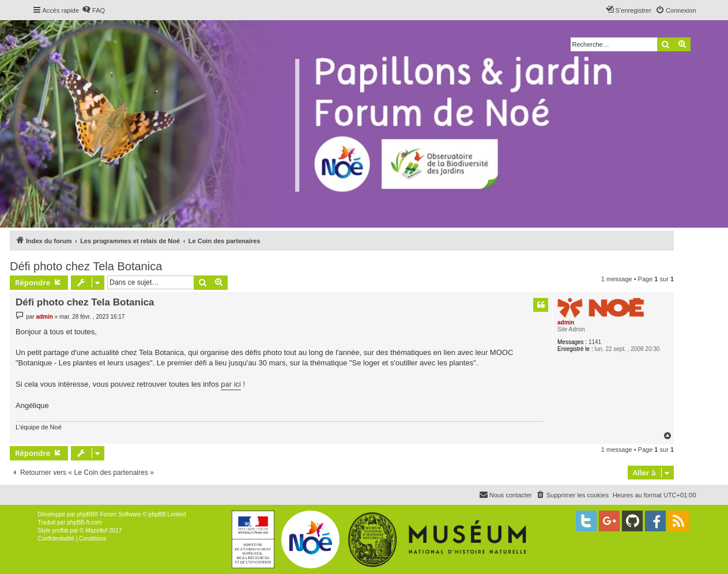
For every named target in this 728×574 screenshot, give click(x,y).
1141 (595, 342)
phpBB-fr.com (84, 522)
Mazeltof (96, 530)
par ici (231, 384)
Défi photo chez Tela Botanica (86, 266)
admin (566, 322)
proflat (61, 530)
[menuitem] (93, 10)
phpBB (85, 514)
